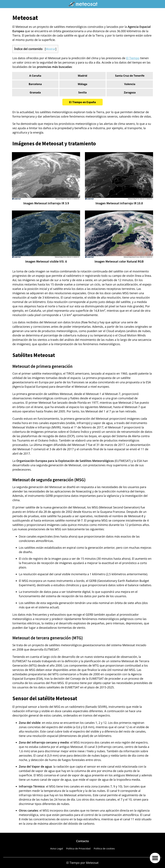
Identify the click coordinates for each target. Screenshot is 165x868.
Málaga (83, 84)
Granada (35, 92)
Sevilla (82, 92)
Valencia (130, 84)
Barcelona (35, 84)
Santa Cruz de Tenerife (130, 76)
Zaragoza (130, 92)
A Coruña (35, 76)
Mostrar (51, 49)
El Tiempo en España (82, 102)
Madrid (82, 76)
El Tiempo (133, 58)
